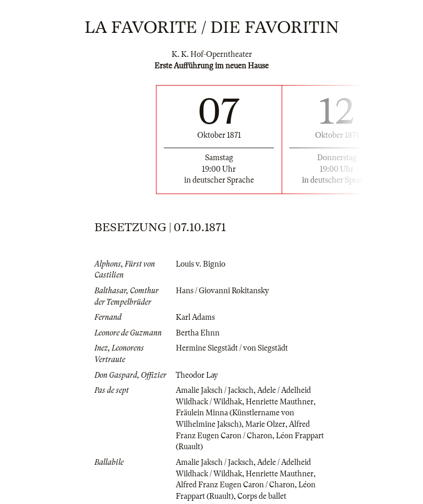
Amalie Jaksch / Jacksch (215, 390)
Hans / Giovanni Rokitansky (222, 291)
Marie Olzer (265, 424)
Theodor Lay (197, 375)
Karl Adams (195, 317)
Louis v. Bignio (201, 264)
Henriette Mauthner (280, 402)
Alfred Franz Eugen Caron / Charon (235, 485)
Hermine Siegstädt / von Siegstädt (232, 348)
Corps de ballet (262, 496)
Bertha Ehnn (198, 333)
